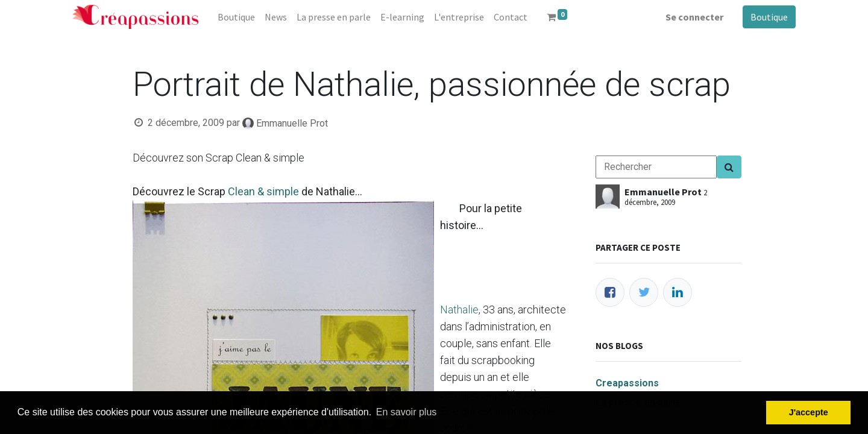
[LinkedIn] (678, 292)
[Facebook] (610, 292)
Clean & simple (263, 191)
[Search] (729, 167)
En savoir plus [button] (407, 412)
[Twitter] (644, 292)
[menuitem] (236, 17)
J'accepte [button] (809, 412)
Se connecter (694, 17)
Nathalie (459, 310)
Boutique (769, 17)
